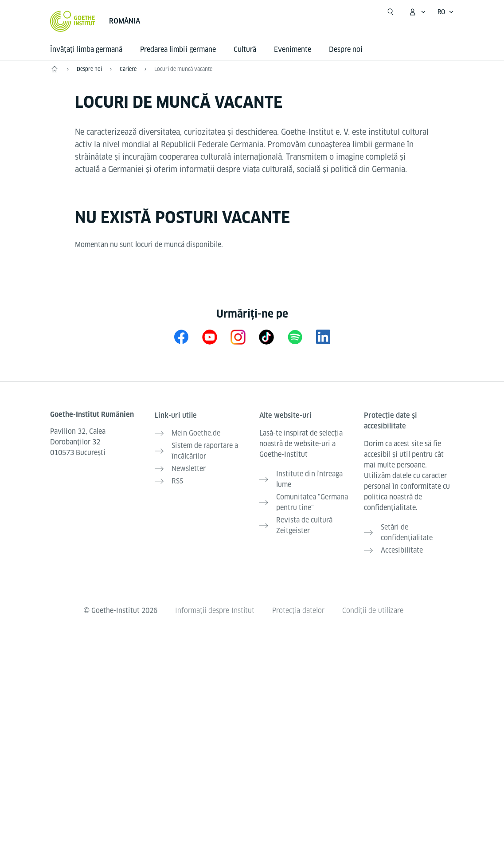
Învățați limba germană (86, 49)
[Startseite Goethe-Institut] (72, 21)
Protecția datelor (298, 611)
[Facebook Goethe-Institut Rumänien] (181, 337)
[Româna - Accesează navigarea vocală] (446, 12)
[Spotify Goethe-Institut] (295, 337)
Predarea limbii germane (178, 49)
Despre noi (346, 49)
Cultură (245, 49)
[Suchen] (391, 12)
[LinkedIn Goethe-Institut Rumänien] (323, 337)
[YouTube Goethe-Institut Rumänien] (210, 337)
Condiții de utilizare (373, 611)
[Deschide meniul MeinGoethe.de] (417, 12)
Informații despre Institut (215, 611)
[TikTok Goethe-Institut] (266, 337)
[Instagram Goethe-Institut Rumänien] (238, 337)
